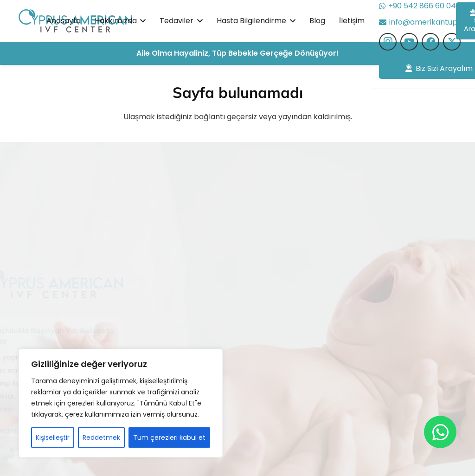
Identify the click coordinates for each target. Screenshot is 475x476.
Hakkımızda (201, 302)
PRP (270, 409)
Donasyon (281, 355)
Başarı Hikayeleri (209, 320)
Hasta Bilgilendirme (214, 338)
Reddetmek (101, 437)
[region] (121, 403)
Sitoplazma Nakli (293, 320)
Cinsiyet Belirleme (295, 338)
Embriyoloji (283, 373)
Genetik (277, 391)
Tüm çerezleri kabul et (169, 437)
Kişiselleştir (53, 437)
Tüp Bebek (282, 302)
